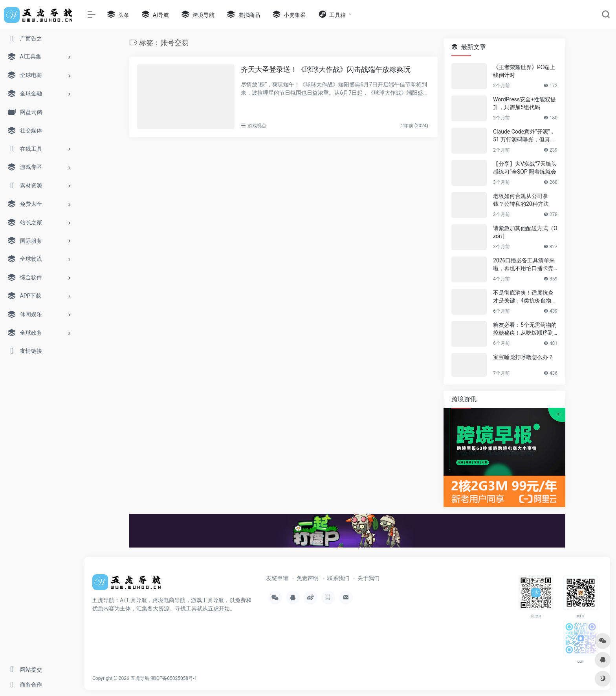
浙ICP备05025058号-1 (174, 678)
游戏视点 (257, 126)
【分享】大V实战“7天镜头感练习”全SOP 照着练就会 (525, 168)
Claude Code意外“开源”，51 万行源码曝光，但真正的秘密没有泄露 (524, 136)
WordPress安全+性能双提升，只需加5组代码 (524, 103)
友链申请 (277, 578)
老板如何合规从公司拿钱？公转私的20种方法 (521, 200)
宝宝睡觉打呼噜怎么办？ (523, 357)
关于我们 (368, 578)
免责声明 (308, 578)
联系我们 (338, 578)
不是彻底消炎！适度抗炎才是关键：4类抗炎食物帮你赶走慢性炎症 (525, 297)
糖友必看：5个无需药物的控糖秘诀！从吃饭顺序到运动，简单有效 (525, 329)
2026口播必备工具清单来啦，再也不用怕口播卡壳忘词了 (524, 265)
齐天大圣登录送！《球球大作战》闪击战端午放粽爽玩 (326, 69)
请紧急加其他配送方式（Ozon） (525, 232)
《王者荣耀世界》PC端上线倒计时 (524, 71)
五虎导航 (140, 678)
